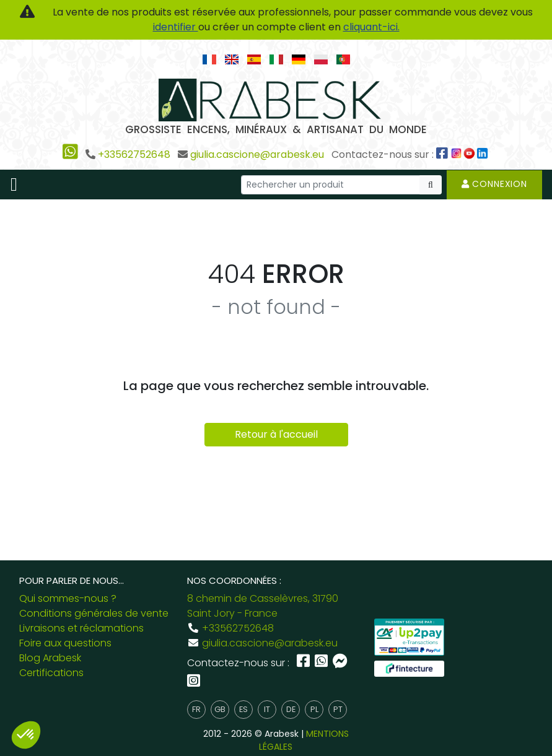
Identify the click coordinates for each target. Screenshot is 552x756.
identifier (176, 27)
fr (196, 709)
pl (314, 709)
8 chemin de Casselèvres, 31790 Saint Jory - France (263, 606)
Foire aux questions (65, 643)
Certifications (51, 673)
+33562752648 (134, 154)
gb (220, 709)
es (243, 709)
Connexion (494, 184)
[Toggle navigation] (14, 185)
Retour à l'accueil (276, 434)
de (291, 709)
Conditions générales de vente (94, 613)
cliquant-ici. (371, 27)
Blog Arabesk (50, 658)
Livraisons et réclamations (81, 628)
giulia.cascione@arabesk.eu (257, 154)
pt (338, 709)
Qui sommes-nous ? (68, 598)
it (267, 709)
